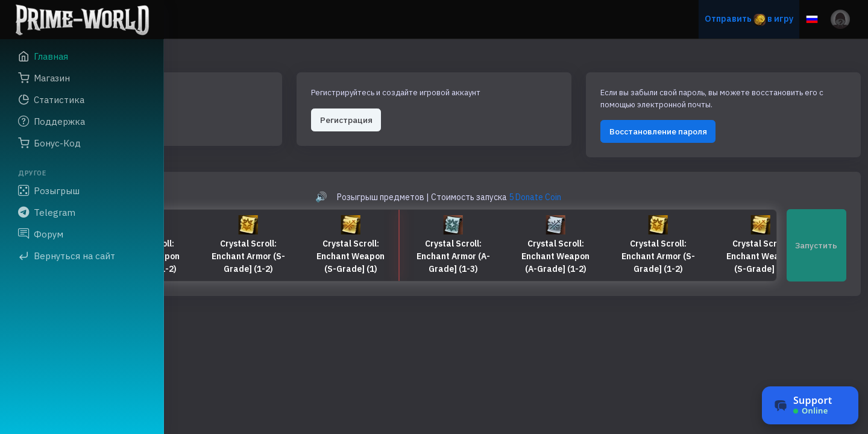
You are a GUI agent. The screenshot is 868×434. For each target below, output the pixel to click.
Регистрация (460, 106)
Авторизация (234, 106)
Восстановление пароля (709, 130)
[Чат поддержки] (810, 405)
